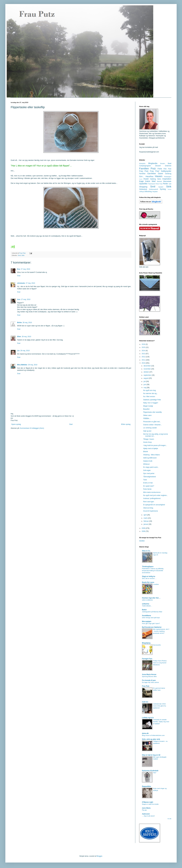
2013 (144, 354)
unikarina (146, 604)
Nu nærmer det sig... (150, 393)
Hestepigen (168, 177)
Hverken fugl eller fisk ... (151, 598)
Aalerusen (146, 814)
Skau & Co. (146, 551)
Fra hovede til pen (149, 680)
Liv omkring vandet (150, 428)
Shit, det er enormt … (149, 578)
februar (146, 521)
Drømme (168, 166)
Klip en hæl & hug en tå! (151, 755)
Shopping (143, 187)
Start (71, 424)
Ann (19, 299)
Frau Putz (144, 171)
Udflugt (141, 192)
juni (145, 385)
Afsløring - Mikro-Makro (152, 455)
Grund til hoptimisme (151, 511)
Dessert (158, 166)
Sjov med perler (149, 473)
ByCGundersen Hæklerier (152, 627)
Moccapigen (147, 621)
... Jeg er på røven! (148, 816)
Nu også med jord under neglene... (156, 495)
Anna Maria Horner (149, 674)
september (148, 375)
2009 (144, 528)
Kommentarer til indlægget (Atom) (32, 428)
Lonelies (156, 584)
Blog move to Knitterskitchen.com (153, 735)
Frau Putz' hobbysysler (161, 171)
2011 (144, 360)
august (146, 378)
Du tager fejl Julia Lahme (150, 682)
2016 (144, 344)
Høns (159, 179)
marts (146, 518)
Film (165, 169)
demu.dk (145, 733)
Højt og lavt (147, 431)
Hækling (153, 179)
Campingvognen (145, 166)
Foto (170, 169)
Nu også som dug (149, 390)
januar (146, 524)
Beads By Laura (148, 582)
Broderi (163, 163)
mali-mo (145, 702)
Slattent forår (148, 461)
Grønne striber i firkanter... (152, 425)
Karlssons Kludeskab (150, 771)
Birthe (19, 323)
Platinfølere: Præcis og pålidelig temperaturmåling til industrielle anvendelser (153, 571)
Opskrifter (143, 184)
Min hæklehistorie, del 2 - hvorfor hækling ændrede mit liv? (161, 631)
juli (145, 381)
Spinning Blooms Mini (149, 676)
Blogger (99, 856)
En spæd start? (149, 486)
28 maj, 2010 (27, 323)
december (147, 366)
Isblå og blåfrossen (150, 458)
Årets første (147, 489)
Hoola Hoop (147, 442)
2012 (144, 357)
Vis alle (169, 819)
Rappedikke (146, 786)
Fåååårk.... (147, 418)
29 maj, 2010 (33, 365)
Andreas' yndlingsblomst (152, 498)
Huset (146, 179)
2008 (144, 531)
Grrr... (142, 176)
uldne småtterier (147, 600)
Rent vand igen (149, 502)
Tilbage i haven (149, 439)
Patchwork (152, 184)
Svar (19, 276)
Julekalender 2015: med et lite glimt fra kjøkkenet (160, 706)
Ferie (160, 169)
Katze (148, 181)
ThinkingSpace (148, 567)
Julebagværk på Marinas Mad (152, 612)
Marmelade (167, 181)
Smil (19, 255)
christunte (21, 283)
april (145, 515)
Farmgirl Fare (147, 659)
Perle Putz (159, 184)
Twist (145, 480)
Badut (144, 610)
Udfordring (148, 192)
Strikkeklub (143, 189)
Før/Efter (142, 174)
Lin (18, 351)
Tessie (169, 189)
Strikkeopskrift (153, 189)
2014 (144, 351)
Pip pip (144, 810)
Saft (170, 184)
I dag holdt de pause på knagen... (155, 445)
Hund (141, 179)
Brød (170, 163)
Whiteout (146, 464)
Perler (165, 184)
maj (145, 388)
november (147, 369)
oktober (146, 372)
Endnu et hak (148, 483)
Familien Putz (147, 168)
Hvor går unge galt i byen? (151, 623)
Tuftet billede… (147, 606)
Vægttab (155, 192)
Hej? (155, 773)
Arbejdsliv (142, 163)
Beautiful (146, 409)
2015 (144, 347)
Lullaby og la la (148, 718)
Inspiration (167, 179)
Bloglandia (153, 163)
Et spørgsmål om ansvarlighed (154, 505)
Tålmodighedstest (150, 477)
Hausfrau (149, 176)
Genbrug (168, 174)
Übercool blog (148, 508)
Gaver (161, 173)
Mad (154, 181)
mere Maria (146, 808)
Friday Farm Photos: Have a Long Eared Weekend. (160, 663)
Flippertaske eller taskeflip (152, 412)
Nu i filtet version (149, 397)
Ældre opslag (126, 424)
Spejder (161, 187)
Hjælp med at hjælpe (151, 448)
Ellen (19, 337)
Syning (163, 189)
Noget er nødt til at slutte (150, 804)
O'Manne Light (148, 802)
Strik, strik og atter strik (151, 739)
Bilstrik (146, 452)
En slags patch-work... (151, 467)
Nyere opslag (16, 424)
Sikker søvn (147, 415)
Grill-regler (147, 470)
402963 (142, 541)
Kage (141, 181)
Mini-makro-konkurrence (152, 492)
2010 (144, 363)
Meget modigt (148, 406)
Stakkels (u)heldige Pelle (152, 400)
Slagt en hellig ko (149, 576)
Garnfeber (152, 173)
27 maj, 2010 (25, 269)
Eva (19, 269)
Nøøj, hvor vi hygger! (151, 403)
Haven (159, 176)
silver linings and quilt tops (151, 618)
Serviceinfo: (157, 645)
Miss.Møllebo (22, 365)
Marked (159, 181)
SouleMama (146, 616)
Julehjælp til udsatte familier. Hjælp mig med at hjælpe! (161, 722)
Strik (23, 255)
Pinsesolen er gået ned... (152, 422)
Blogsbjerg (146, 643)
